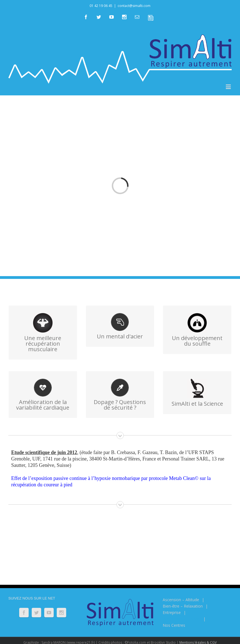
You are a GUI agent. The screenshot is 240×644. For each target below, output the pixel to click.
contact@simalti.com (134, 6)
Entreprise (172, 612)
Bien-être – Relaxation (183, 606)
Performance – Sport (182, 619)
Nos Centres (174, 625)
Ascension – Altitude (181, 600)
